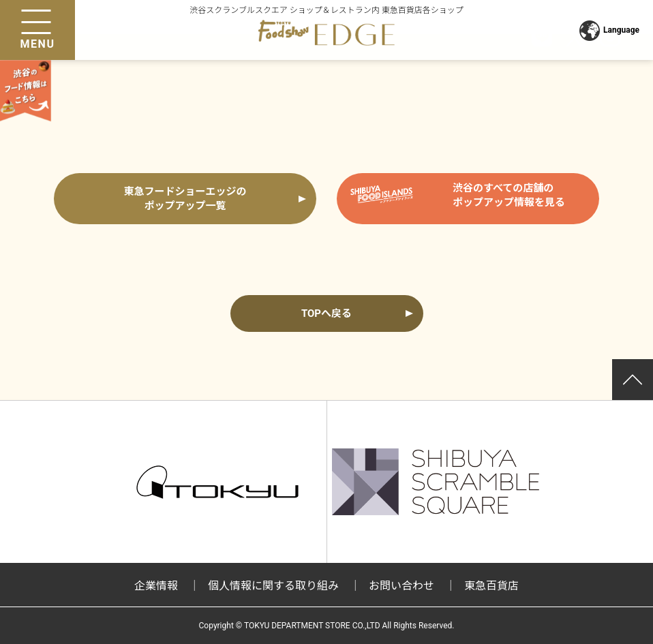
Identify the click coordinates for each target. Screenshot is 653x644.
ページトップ (633, 380)
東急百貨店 (491, 586)
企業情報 (156, 586)
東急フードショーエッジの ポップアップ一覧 (185, 199)
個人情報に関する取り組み (273, 586)
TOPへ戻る (326, 313)
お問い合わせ (401, 586)
